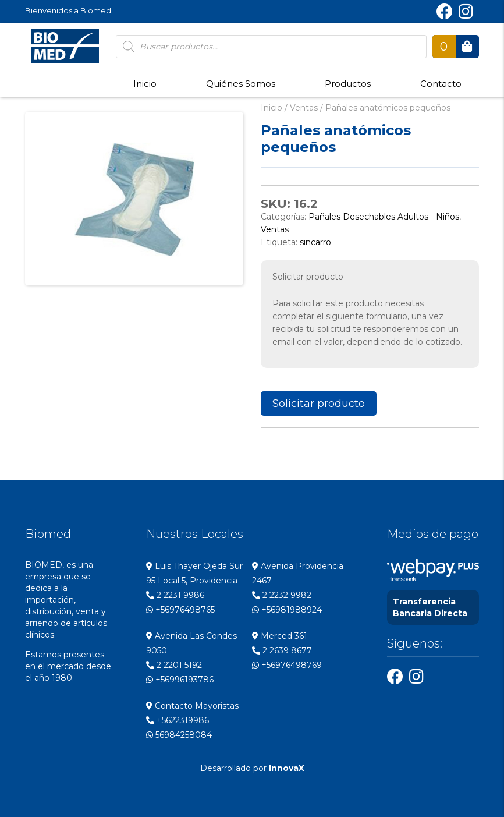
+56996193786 (180, 680)
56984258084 (179, 735)
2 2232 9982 (282, 595)
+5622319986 (178, 720)
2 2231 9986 (175, 595)
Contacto (441, 84)
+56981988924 (287, 610)
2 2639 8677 (282, 650)
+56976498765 (180, 610)
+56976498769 (287, 665)
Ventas (304, 108)
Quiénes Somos (241, 84)
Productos (348, 84)
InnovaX (287, 768)
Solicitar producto (319, 404)
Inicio (145, 84)
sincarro (315, 242)
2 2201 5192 (174, 665)
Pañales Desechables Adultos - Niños (384, 217)
